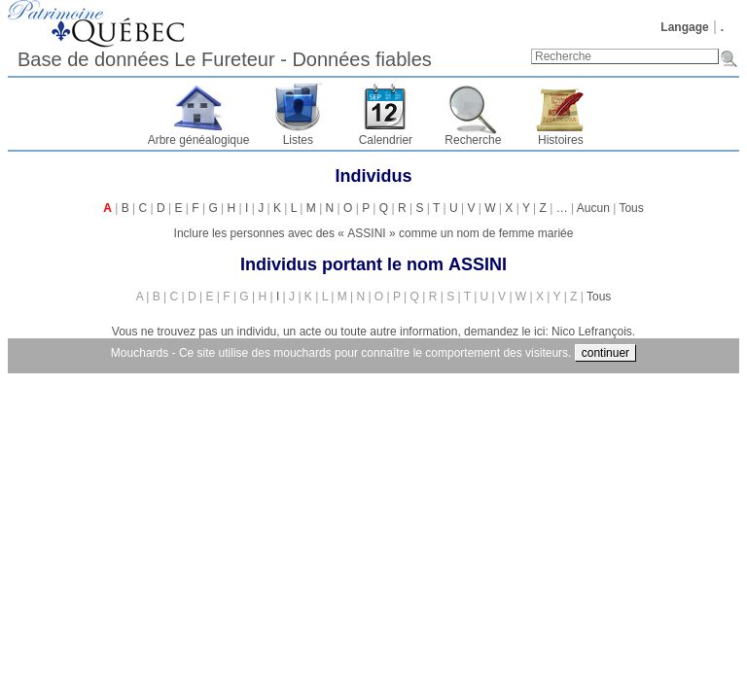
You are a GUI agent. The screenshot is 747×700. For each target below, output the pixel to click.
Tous (631, 208)
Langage (684, 27)
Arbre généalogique (199, 140)
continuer (605, 353)
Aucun (593, 208)
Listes (298, 140)
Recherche (473, 140)
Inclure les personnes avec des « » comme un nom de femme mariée (374, 233)
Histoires (561, 140)
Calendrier (386, 140)
